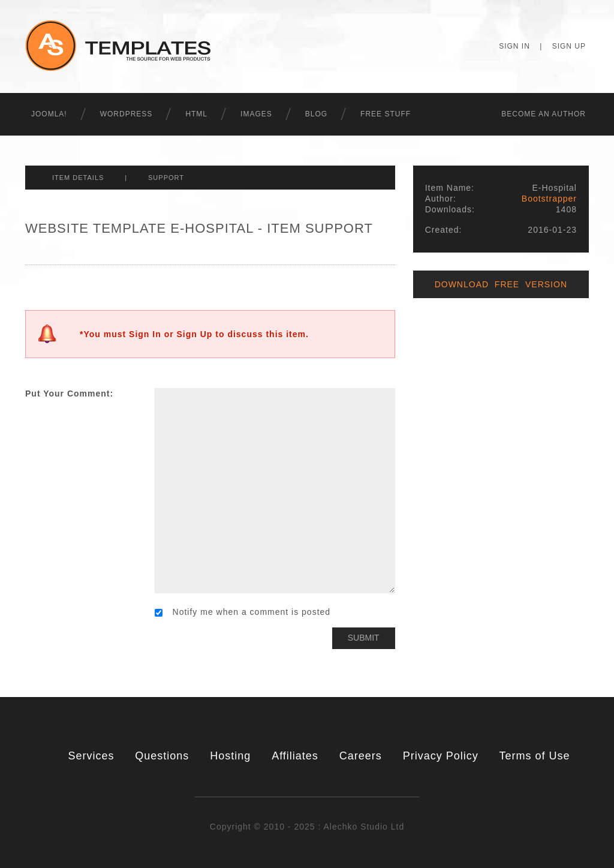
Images (256, 114)
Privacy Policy (441, 756)
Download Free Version (501, 284)
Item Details (78, 178)
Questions (162, 756)
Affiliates (295, 756)
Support (166, 178)
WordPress (127, 114)
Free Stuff (386, 114)
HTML (196, 114)
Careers (361, 756)
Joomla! (49, 114)
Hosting (230, 756)
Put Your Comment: (69, 394)
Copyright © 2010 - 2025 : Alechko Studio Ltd (307, 827)
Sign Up (569, 46)
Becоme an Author (544, 114)
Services (91, 756)
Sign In (514, 46)
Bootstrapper (549, 199)
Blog (316, 114)
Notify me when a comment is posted (243, 612)
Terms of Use (535, 756)
